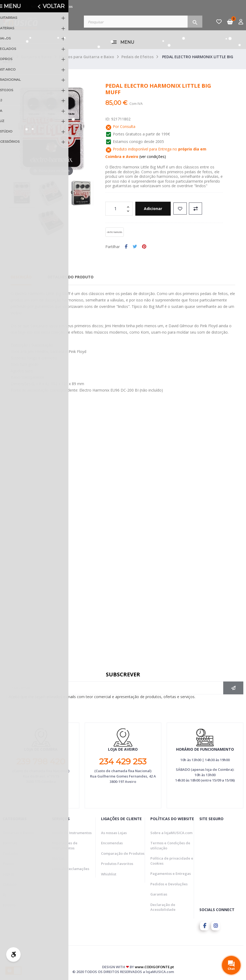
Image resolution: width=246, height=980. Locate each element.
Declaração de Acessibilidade (163, 907)
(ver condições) (152, 156)
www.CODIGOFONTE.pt (154, 966)
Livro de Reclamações (71, 869)
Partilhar (126, 247)
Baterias (10, 843)
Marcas (58, 858)
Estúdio (9, 905)
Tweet (135, 247)
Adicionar (155, 209)
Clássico (10, 884)
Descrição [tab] (21, 277)
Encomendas (112, 843)
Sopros (9, 874)
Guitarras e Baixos (18, 833)
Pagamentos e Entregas (171, 874)
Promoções (12, 6)
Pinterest (144, 247)
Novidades (40, 6)
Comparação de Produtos (123, 853)
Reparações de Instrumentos (65, 845)
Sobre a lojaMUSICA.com (171, 833)
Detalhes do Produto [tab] (71, 277)
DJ (4, 895)
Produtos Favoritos (117, 864)
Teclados (11, 853)
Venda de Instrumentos (72, 833)
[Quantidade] (116, 209)
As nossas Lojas (114, 833)
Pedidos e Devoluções (169, 884)
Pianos (8, 864)
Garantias (159, 894)
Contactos (64, 6)
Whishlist (109, 874)
